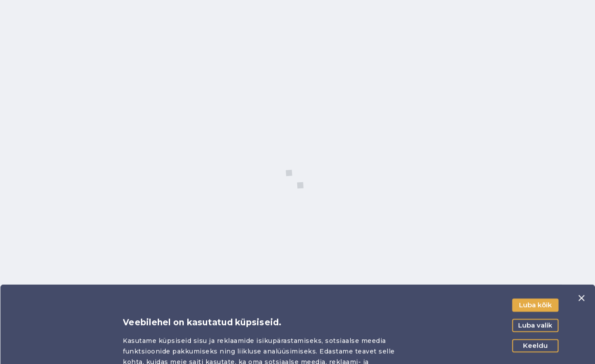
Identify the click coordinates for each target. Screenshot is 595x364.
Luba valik (535, 253)
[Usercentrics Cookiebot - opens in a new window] (57, 347)
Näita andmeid (484, 347)
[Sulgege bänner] (581, 226)
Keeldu (535, 273)
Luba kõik (535, 233)
